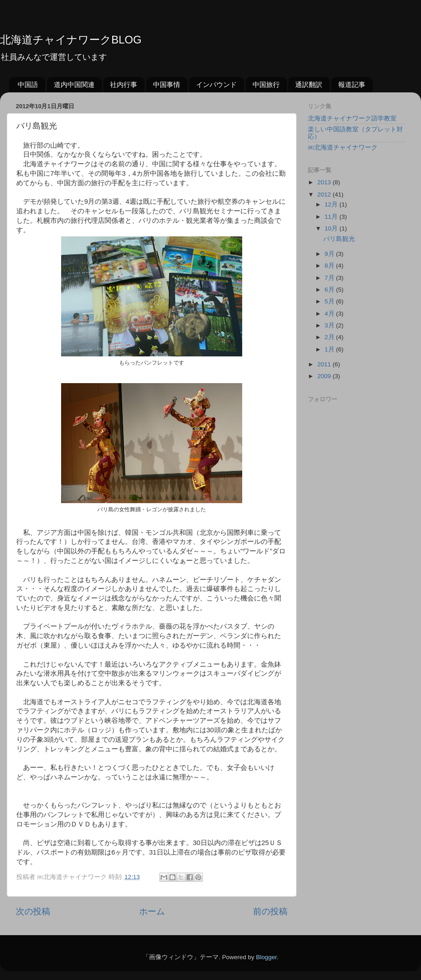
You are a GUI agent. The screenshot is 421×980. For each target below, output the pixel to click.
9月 (330, 254)
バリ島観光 (339, 239)
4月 (330, 314)
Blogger (266, 957)
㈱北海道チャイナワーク (343, 147)
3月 (330, 325)
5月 (330, 301)
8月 (330, 266)
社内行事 (124, 84)
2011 (325, 364)
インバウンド (216, 84)
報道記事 (352, 84)
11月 (332, 217)
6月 (330, 290)
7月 (330, 278)
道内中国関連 (74, 84)
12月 (332, 204)
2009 (325, 376)
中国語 (28, 84)
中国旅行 (266, 84)
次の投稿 (33, 911)
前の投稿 (270, 911)
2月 (330, 337)
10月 (332, 228)
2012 (325, 195)
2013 (325, 182)
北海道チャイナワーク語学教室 (352, 118)
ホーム (152, 911)
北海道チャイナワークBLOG (71, 40)
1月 (330, 349)
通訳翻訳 (309, 84)
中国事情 (167, 84)
